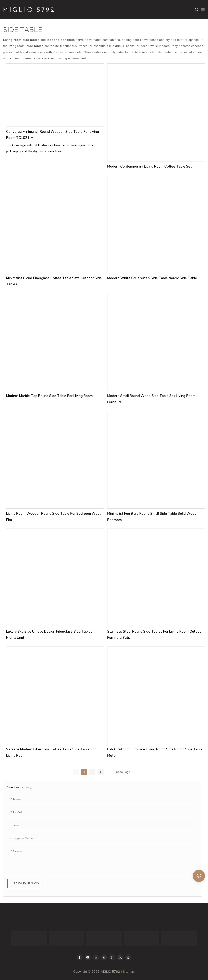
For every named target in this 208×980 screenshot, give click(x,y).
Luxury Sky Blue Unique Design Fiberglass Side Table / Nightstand (49, 635)
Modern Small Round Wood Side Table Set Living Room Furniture (151, 399)
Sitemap (129, 972)
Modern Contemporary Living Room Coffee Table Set (150, 166)
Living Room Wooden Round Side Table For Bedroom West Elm (53, 517)
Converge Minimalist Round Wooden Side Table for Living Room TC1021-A (53, 135)
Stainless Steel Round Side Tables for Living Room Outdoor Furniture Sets (155, 635)
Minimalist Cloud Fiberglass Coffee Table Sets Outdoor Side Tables (54, 281)
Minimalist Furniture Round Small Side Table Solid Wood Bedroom (152, 517)
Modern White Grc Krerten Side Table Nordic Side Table (152, 278)
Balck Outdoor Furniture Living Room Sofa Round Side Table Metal (155, 752)
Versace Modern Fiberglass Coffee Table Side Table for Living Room (51, 752)
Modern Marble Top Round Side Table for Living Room (49, 396)
